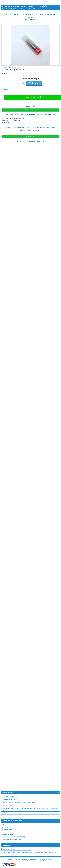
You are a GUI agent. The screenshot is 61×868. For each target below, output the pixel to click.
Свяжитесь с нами (8, 796)
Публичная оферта (9, 813)
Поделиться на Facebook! (11, 68)
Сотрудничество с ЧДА (10, 799)
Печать (6, 90)
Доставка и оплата (8, 805)
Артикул (27, 20)
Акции (4, 816)
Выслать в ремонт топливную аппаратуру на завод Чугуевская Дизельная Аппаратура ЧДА (30, 809)
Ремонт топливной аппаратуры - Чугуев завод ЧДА (19, 802)
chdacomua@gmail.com (14, 840)
